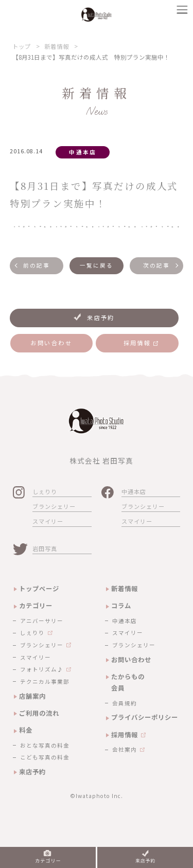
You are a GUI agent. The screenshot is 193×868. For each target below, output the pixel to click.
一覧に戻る (97, 265)
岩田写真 (45, 548)
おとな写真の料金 (45, 745)
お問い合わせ (131, 660)
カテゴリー (36, 606)
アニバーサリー (42, 621)
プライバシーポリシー (145, 717)
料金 (26, 730)
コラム (121, 606)
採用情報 (125, 735)
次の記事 (156, 265)
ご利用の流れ (39, 713)
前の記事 (37, 265)
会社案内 (125, 749)
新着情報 (57, 46)
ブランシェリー (54, 506)
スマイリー (48, 521)
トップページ (39, 589)
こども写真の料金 (45, 757)
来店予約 (32, 772)
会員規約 (125, 703)
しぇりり (45, 491)
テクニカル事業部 (45, 681)
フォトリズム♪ (42, 669)
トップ (22, 46)
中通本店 (134, 491)
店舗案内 (32, 696)
